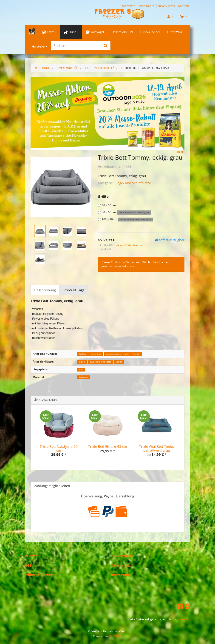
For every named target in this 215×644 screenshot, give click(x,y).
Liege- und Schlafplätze (133, 183)
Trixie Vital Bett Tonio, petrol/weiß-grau (157, 448)
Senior (137, 354)
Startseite (129, 6)
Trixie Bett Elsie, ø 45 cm (108, 446)
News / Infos (166, 6)
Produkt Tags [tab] (74, 290)
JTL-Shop (115, 636)
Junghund (96, 354)
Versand (31, 556)
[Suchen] (76, 46)
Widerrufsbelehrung (41, 575)
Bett (81, 370)
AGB (28, 565)
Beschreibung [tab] (45, 290)
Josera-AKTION (123, 32)
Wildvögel (96, 32)
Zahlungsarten (122, 556)
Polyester (84, 377)
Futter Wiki (176, 32)
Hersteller (40, 46)
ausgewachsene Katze (100, 362)
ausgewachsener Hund (117, 354)
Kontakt (184, 6)
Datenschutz (121, 565)
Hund (71, 32)
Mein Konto (147, 6)
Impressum (120, 575)
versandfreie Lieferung (130, 245)
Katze (49, 32)
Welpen (83, 354)
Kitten (82, 362)
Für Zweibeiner (150, 32)
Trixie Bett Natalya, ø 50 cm (59, 448)
